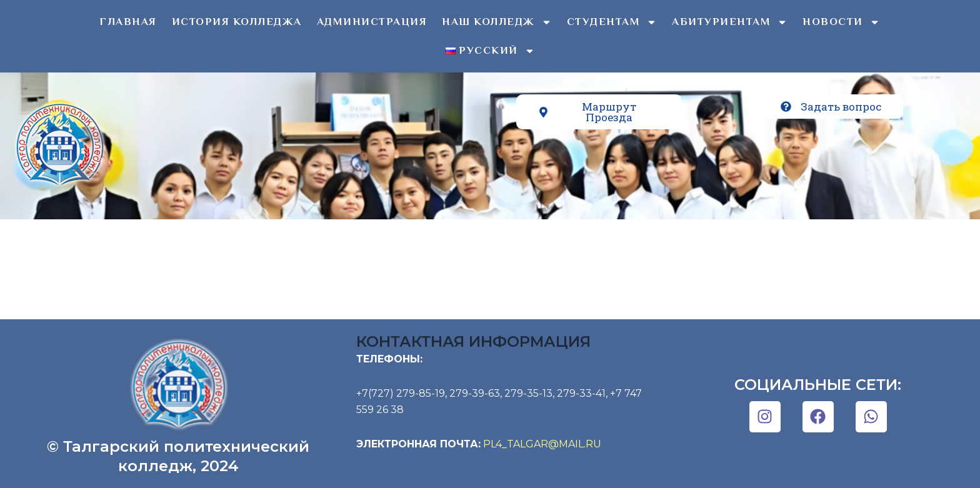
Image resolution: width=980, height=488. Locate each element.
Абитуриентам (730, 22)
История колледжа (237, 22)
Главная (128, 22)
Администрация (372, 22)
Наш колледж (497, 22)
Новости (841, 22)
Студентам (612, 22)
